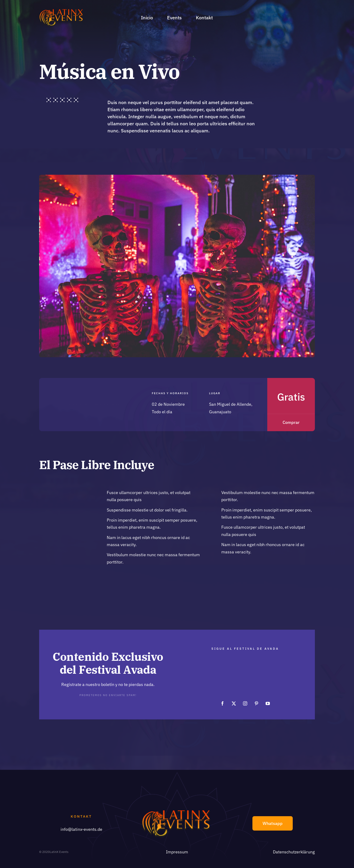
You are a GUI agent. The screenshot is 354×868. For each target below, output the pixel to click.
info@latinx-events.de (81, 829)
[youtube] (268, 699)
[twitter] (234, 699)
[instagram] (245, 699)
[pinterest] (256, 699)
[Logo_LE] (62, 10)
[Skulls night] (177, 177)
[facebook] (222, 699)
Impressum (177, 852)
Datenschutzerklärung (294, 852)
